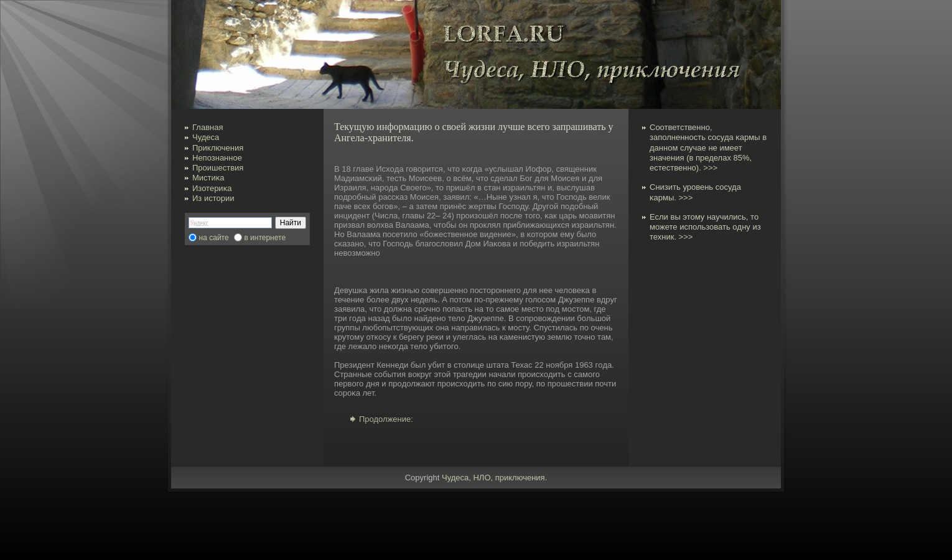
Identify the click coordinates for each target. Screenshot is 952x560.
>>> (710, 168)
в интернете (265, 238)
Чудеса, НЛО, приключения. (494, 478)
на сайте (214, 238)
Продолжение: (386, 419)
